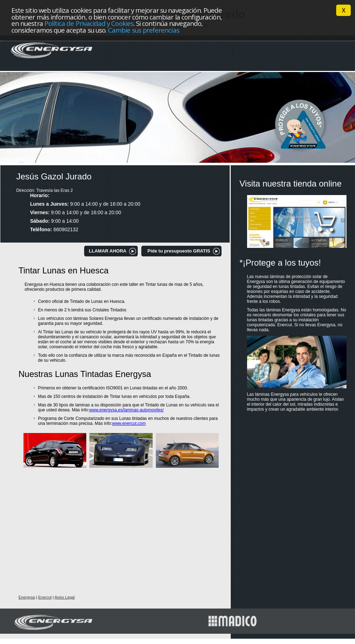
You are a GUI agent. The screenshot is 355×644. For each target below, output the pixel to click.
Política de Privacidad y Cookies (89, 23)
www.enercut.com (129, 423)
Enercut (45, 597)
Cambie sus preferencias (144, 30)
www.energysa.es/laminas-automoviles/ (126, 410)
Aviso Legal (65, 597)
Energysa (27, 597)
